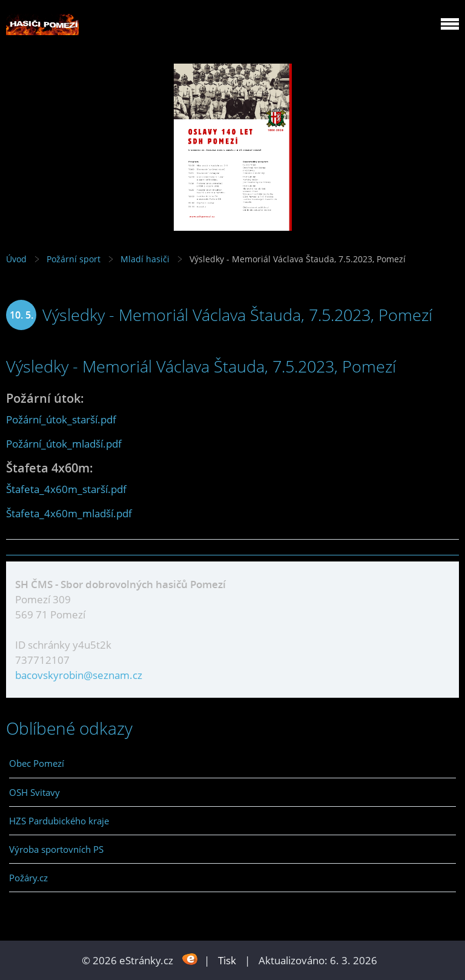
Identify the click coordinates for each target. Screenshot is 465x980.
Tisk (227, 960)
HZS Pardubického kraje (59, 821)
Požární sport (74, 259)
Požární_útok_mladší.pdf (64, 444)
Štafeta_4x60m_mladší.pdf (69, 513)
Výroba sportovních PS (56, 849)
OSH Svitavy (35, 792)
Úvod (16, 259)
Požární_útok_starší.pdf (61, 419)
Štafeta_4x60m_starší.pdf (66, 489)
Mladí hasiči (145, 259)
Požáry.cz (28, 878)
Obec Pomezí (37, 763)
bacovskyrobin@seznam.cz (79, 675)
